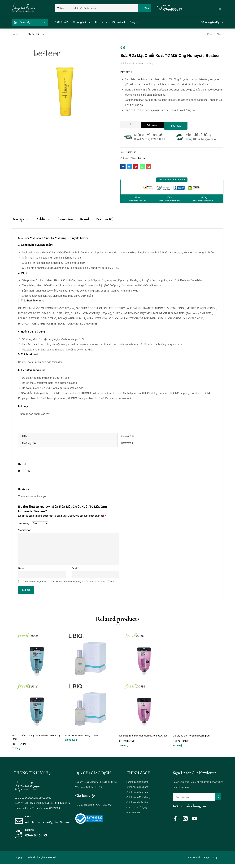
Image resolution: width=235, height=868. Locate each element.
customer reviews (143, 63)
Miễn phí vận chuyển (149, 133)
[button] (172, 178)
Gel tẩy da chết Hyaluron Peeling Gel (191, 739)
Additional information (55, 218)
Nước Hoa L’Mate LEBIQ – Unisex (82, 739)
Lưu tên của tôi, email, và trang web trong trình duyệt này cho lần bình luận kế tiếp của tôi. (69, 581)
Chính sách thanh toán (138, 796)
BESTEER (126, 72)
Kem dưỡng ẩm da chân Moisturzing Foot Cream (144, 739)
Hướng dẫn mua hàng (137, 786)
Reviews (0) (104, 218)
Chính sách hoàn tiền (137, 806)
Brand (84, 218)
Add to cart (158, 124)
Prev (209, 34)
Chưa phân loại (36, 34)
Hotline (167, 6)
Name (22, 568)
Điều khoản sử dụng (137, 811)
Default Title (128, 436)
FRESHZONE (20, 748)
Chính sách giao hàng (137, 791)
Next (220, 34)
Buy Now (192, 124)
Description (21, 218)
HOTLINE (29, 834)
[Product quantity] (131, 124)
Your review (25, 530)
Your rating (24, 523)
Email (75, 568)
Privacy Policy (133, 816)
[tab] (24, 221)
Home (15, 34)
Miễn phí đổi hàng (198, 133)
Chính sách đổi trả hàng (138, 801)
